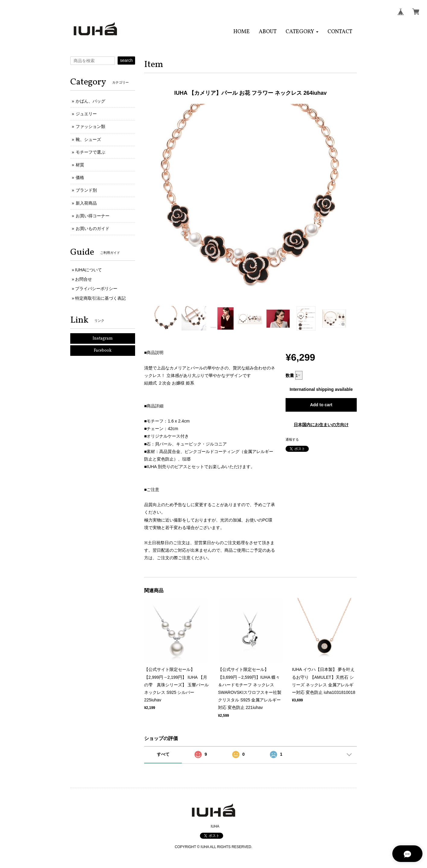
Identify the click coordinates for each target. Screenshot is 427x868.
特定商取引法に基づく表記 (100, 298)
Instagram (103, 338)
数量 (290, 375)
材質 (80, 165)
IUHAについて (89, 270)
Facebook (103, 351)
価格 (80, 177)
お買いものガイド (93, 228)
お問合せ (84, 279)
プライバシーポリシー (96, 289)
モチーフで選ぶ (90, 152)
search (126, 60)
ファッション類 (90, 126)
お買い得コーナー (93, 216)
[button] (302, 32)
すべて (163, 754)
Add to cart (321, 405)
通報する (292, 439)
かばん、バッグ (90, 101)
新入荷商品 (86, 203)
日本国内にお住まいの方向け (321, 425)
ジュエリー (86, 114)
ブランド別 (86, 190)
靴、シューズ (88, 139)
